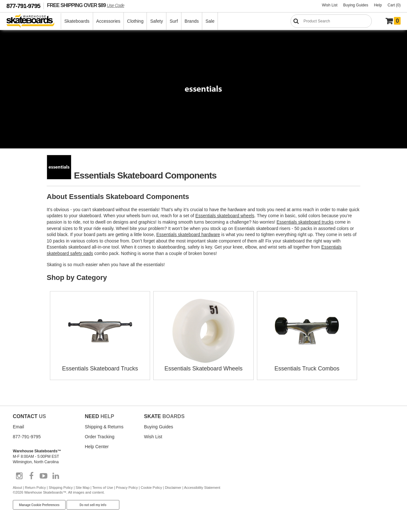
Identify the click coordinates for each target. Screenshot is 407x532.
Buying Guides (356, 5)
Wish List (330, 5)
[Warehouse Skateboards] (34, 21)
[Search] (331, 21)
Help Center (97, 447)
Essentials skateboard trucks (305, 222)
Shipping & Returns (104, 427)
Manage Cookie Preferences (39, 505)
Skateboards (77, 21)
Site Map (82, 488)
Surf (174, 21)
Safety (156, 21)
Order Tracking (100, 437)
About (17, 488)
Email (18, 427)
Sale (210, 21)
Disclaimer (173, 488)
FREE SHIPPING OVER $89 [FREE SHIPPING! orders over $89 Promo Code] (86, 5)
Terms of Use (103, 488)
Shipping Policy (61, 488)
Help (378, 5)
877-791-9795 (23, 6)
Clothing (135, 21)
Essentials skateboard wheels (225, 216)
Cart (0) (394, 5)
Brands (192, 21)
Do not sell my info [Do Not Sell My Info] (93, 505)
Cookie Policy (152, 488)
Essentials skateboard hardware (188, 234)
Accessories (108, 21)
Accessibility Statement (202, 488)
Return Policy (35, 488)
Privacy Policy (127, 488)
